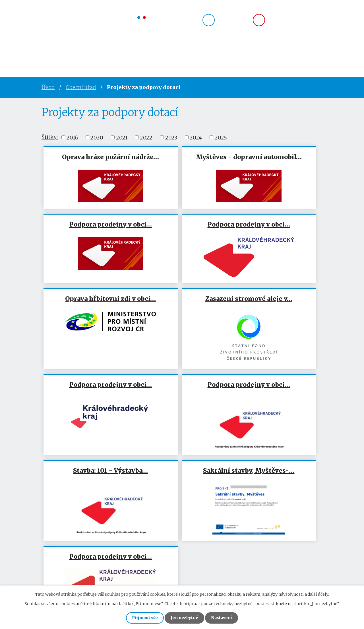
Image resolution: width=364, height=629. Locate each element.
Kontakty (217, 53)
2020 (97, 137)
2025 (221, 137)
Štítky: (50, 137)
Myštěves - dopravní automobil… (182, 161)
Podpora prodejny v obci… (276, 161)
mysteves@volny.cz (296, 22)
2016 (72, 137)
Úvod (50, 53)
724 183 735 (233, 22)
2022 (146, 137)
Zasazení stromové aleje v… (276, 232)
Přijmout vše (143, 618)
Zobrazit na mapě (300, 562)
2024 (196, 137)
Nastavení (223, 618)
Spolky (153, 53)
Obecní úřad (87, 53)
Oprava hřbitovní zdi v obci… (182, 232)
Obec (124, 53)
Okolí (183, 53)
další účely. (318, 594)
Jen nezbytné (184, 618)
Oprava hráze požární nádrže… (88, 161)
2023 (171, 137)
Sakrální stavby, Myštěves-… (89, 412)
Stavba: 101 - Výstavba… (276, 318)
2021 (122, 137)
